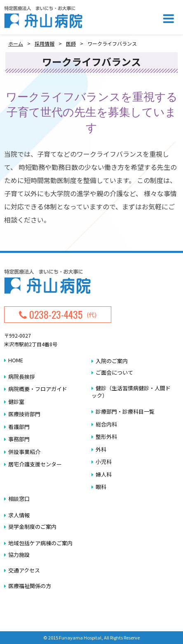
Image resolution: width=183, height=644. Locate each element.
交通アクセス (24, 570)
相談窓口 (19, 499)
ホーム (16, 43)
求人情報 (19, 515)
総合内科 (106, 424)
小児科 (104, 462)
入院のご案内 (112, 361)
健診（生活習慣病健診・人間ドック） (131, 392)
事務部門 (19, 439)
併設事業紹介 (24, 452)
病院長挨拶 (22, 376)
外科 (101, 449)
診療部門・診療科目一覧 (125, 411)
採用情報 (45, 43)
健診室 (16, 402)
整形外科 (106, 437)
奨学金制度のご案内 (32, 527)
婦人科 (104, 474)
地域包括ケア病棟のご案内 (40, 543)
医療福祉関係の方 (30, 586)
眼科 (101, 487)
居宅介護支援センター (35, 464)
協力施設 (19, 555)
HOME (16, 360)
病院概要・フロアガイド (38, 389)
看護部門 (19, 427)
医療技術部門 (24, 414)
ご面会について (114, 372)
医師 (71, 43)
